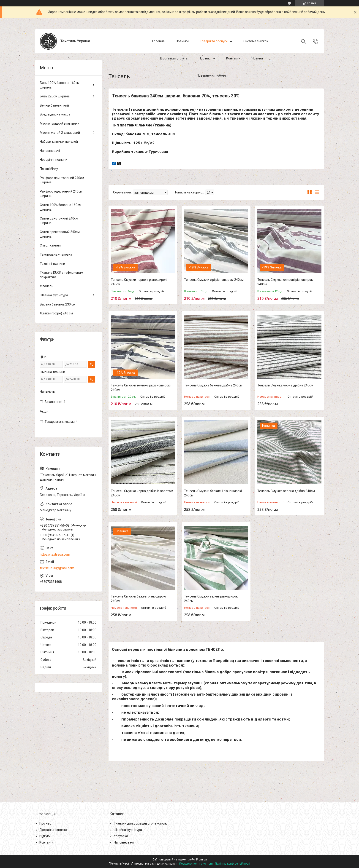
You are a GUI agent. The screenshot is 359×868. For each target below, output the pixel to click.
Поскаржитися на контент (196, 864)
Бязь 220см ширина (55, 96)
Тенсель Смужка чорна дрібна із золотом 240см (142, 493)
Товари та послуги (214, 41)
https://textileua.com (55, 555)
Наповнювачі (50, 151)
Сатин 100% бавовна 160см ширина (61, 207)
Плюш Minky (49, 169)
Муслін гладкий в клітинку (59, 123)
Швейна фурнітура (54, 295)
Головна (158, 41)
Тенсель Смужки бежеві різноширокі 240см (138, 599)
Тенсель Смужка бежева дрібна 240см (213, 385)
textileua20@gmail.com (57, 568)
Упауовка (121, 836)
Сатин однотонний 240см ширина (59, 221)
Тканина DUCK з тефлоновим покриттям (61, 275)
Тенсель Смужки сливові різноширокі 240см (285, 282)
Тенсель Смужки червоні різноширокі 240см (139, 282)
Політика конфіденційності (233, 864)
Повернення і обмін (211, 75)
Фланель (47, 286)
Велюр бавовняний (54, 105)
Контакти (233, 58)
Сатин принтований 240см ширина (60, 234)
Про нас (205, 58)
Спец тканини (50, 245)
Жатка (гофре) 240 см (56, 313)
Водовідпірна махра (55, 114)
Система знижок (256, 41)
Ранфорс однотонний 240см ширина (61, 194)
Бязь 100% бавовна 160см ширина (60, 85)
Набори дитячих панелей (59, 142)
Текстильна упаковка (56, 255)
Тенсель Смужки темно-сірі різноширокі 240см (141, 388)
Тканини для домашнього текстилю (141, 823)
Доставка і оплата (174, 58)
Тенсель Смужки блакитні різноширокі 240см (213, 493)
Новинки (182, 41)
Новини (257, 58)
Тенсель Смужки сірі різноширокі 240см (214, 280)
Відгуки (45, 836)
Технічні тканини (52, 264)
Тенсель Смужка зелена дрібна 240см (286, 491)
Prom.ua (201, 860)
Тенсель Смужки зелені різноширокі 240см (211, 599)
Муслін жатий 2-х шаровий (60, 133)
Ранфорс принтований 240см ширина (62, 180)
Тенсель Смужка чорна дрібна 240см (285, 385)
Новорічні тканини (54, 160)
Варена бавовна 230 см (58, 304)
